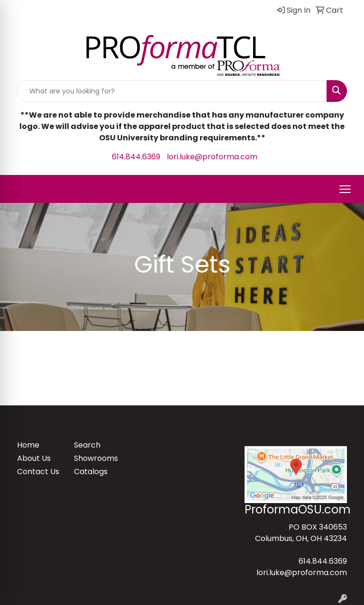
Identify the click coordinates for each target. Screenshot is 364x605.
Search (87, 445)
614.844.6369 (136, 157)
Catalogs (91, 472)
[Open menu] (345, 189)
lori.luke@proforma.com (212, 157)
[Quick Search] (172, 91)
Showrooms (96, 458)
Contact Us (38, 472)
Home (28, 445)
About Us (34, 458)
